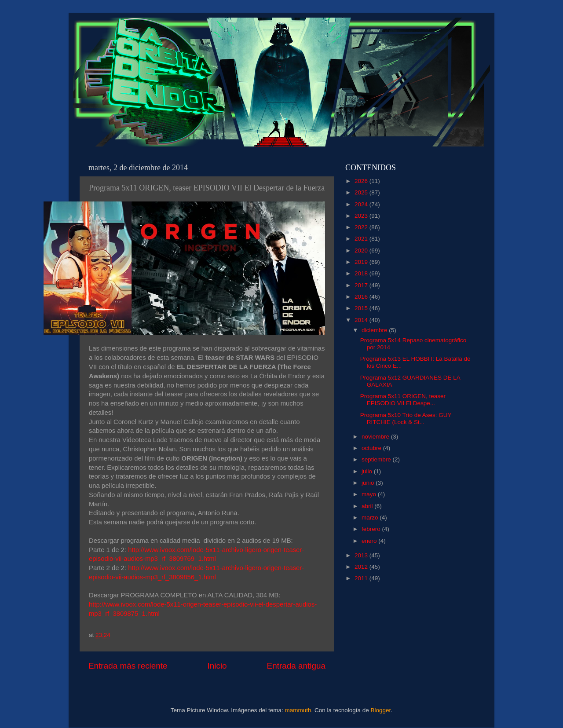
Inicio (217, 666)
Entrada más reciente (128, 666)
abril (368, 506)
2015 (362, 308)
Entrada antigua (296, 666)
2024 (362, 204)
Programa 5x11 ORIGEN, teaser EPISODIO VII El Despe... (403, 400)
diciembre (375, 330)
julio (368, 471)
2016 (362, 297)
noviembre (376, 437)
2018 (362, 273)
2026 (362, 181)
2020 (362, 251)
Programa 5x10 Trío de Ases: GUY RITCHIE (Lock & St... (406, 419)
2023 (362, 216)
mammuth (298, 710)
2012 (362, 567)
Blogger (381, 710)
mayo (370, 494)
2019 (362, 262)
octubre (372, 448)
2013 (362, 555)
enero (370, 541)
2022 (362, 227)
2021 (362, 239)
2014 (362, 320)
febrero (372, 529)
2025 (362, 192)
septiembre (377, 459)
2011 (362, 578)
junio (369, 483)
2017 (362, 285)
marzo (371, 518)
